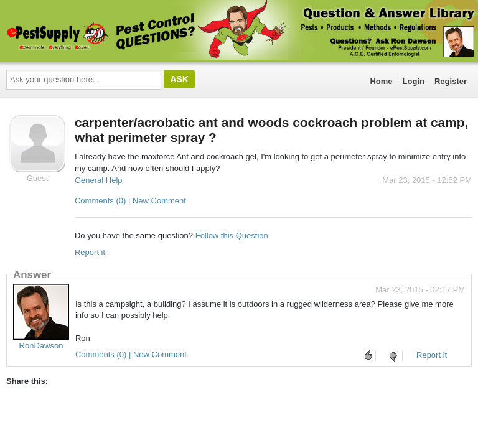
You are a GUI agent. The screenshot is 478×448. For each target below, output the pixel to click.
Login (414, 81)
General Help (99, 180)
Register (451, 81)
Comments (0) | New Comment (130, 201)
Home (381, 81)
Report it (90, 252)
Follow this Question (232, 236)
